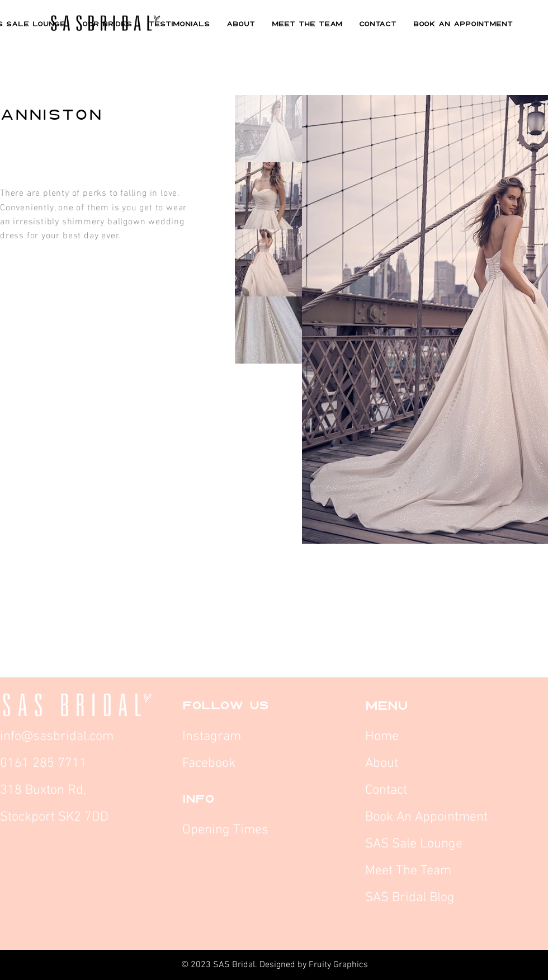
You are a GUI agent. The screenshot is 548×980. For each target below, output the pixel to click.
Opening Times (225, 830)
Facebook (211, 764)
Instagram (213, 737)
